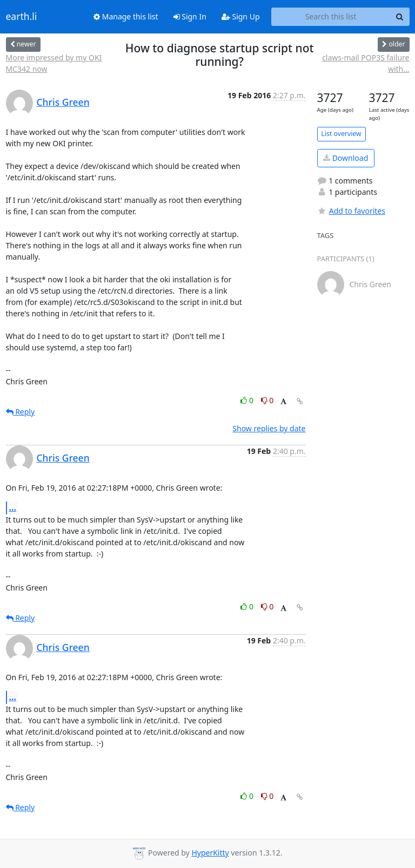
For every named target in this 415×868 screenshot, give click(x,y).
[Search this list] (331, 17)
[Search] (400, 17)
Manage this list (126, 16)
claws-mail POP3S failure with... (366, 63)
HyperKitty (210, 853)
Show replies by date (269, 428)
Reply (21, 412)
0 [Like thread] (248, 400)
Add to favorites (351, 211)
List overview (342, 134)
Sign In (190, 16)
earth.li (22, 17)
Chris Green (63, 102)
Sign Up (241, 16)
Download (346, 158)
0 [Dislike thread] (267, 400)
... (13, 507)
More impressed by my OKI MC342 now (54, 63)
